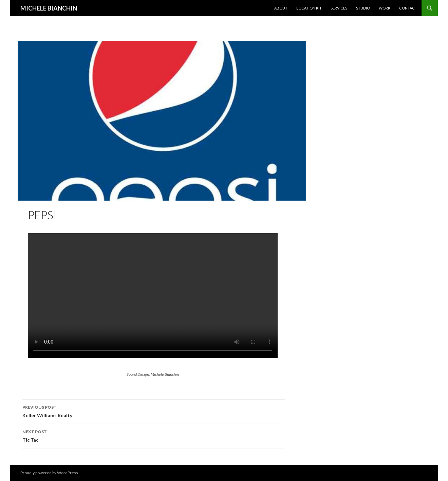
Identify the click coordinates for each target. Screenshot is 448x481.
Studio (363, 8)
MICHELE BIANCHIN (49, 8)
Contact (408, 8)
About (281, 8)
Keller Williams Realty (154, 411)
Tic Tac (154, 435)
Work (385, 8)
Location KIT (309, 8)
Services (339, 8)
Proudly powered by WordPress (49, 473)
